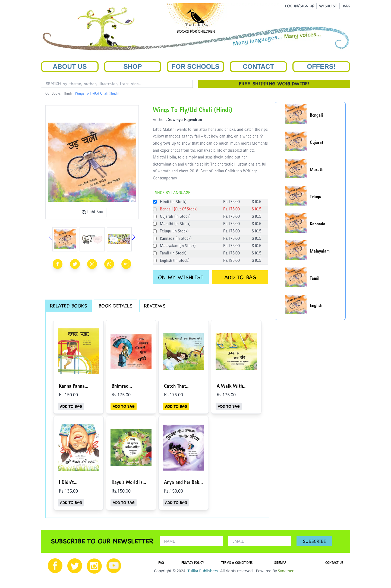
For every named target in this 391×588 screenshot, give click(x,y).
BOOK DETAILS (116, 306)
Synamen (286, 571)
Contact (258, 66)
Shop (133, 66)
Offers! (321, 66)
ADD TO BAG (240, 277)
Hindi (68, 94)
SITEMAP (280, 563)
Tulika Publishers (203, 571)
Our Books (53, 94)
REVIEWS (155, 306)
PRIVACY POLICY (193, 563)
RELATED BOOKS (69, 306)
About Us (70, 66)
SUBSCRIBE (314, 541)
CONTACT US (334, 563)
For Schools (195, 66)
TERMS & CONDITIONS (237, 563)
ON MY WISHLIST (181, 277)
